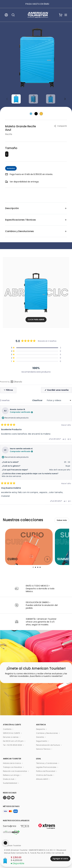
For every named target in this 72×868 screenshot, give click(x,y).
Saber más (62, 520)
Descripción (36, 208)
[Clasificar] (59, 400)
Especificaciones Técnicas (36, 220)
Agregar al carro (60, 859)
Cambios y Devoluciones (36, 231)
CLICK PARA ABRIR (36, 320)
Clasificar (38, 400)
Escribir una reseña (59, 391)
